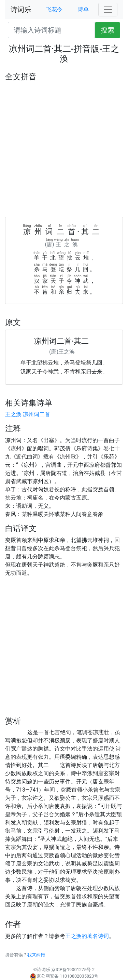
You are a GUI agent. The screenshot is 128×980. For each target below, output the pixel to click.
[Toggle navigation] (108, 10)
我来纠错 (36, 955)
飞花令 (54, 9)
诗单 (83, 9)
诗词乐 (21, 10)
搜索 (108, 30)
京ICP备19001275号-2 (73, 970)
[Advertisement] (64, 149)
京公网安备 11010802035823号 (64, 976)
